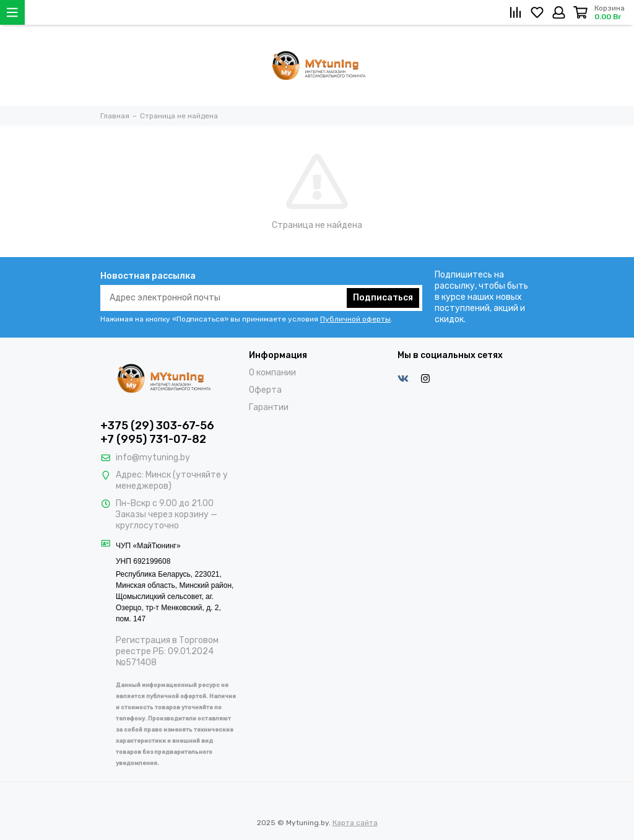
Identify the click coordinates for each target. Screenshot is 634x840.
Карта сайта (355, 823)
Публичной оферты (355, 319)
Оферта (265, 390)
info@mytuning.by (153, 457)
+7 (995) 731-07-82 (153, 439)
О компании (272, 373)
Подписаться (383, 298)
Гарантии (269, 407)
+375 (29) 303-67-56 (157, 426)
